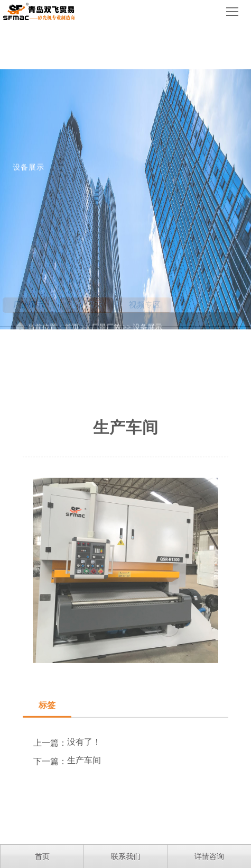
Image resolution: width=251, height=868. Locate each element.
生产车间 (84, 811)
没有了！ (84, 793)
